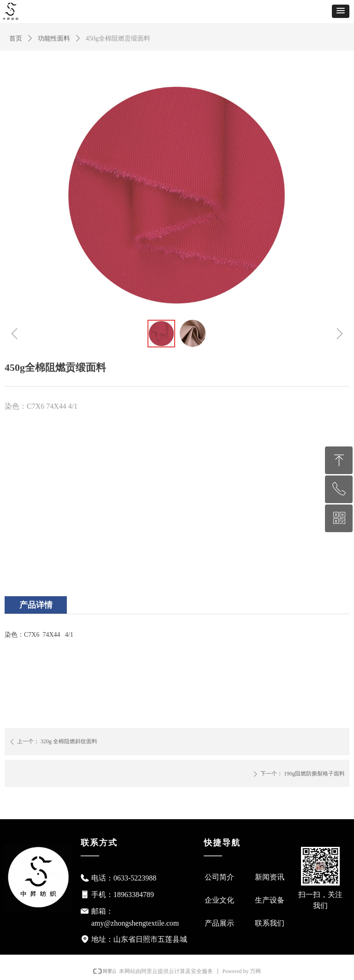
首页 (16, 38)
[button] (341, 11)
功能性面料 (54, 38)
